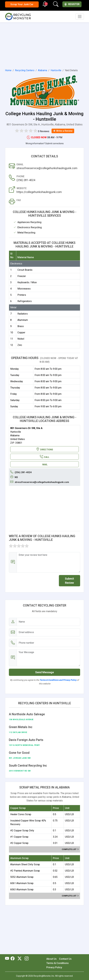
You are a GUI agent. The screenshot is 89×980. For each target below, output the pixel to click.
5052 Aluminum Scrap (22, 877)
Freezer (22, 276)
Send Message (44, 672)
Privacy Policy (54, 967)
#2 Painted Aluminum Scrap (25, 871)
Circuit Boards (25, 270)
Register (72, 4)
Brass (21, 326)
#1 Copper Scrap (19, 837)
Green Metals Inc (21, 727)
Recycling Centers (25, 70)
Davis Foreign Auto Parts (26, 740)
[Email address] (48, 632)
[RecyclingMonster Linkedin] (26, 959)
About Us (51, 959)
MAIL (45, 465)
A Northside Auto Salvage (27, 714)
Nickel (21, 339)
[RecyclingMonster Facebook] (13, 959)
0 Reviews (44, 131)
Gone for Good (19, 753)
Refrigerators (25, 301)
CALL (44, 457)
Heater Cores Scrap (21, 814)
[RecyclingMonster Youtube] (8, 959)
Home (8, 70)
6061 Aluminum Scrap (22, 883)
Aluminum (23, 320)
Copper (21, 332)
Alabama (43, 70)
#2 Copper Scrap (19, 843)
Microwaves (24, 289)
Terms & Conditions (57, 963)
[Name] (48, 622)
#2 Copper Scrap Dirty (22, 831)
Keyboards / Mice (27, 282)
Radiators (23, 314)
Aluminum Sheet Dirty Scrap (25, 864)
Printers (22, 295)
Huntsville (56, 70)
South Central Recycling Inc (28, 766)
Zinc (20, 345)
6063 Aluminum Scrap (22, 889)
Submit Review (69, 581)
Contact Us (65, 959)
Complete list (70, 849)
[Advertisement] (44, 45)
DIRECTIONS (45, 449)
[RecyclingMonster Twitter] (20, 959)
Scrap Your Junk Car (22, 4)
